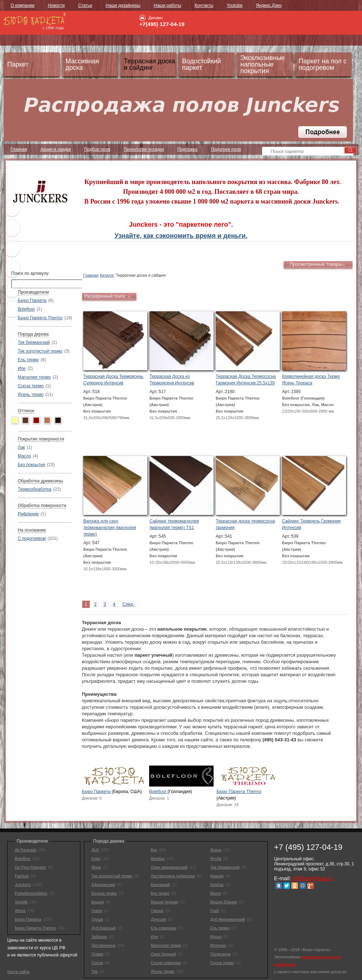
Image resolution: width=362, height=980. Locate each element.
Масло (24, 456)
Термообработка (35, 489)
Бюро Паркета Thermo (40, 318)
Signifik (21, 902)
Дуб (95, 850)
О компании (22, 5)
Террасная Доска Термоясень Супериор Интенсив (113, 380)
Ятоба (216, 858)
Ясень (216, 850)
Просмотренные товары (316, 264)
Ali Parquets (26, 850)
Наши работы (168, 5)
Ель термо (28, 360)
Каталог (107, 275)
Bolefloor (26, 309)
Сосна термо (31, 386)
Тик (95, 971)
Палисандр (221, 954)
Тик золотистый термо (40, 351)
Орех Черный (163, 954)
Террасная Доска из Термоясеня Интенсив (172, 380)
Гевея (97, 911)
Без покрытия (31, 465)
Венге (216, 893)
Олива (98, 954)
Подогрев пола (226, 149)
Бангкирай (161, 885)
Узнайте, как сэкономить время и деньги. (181, 236)
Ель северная (164, 928)
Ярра (96, 867)
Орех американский (169, 867)
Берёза (217, 885)
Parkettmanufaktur (31, 893)
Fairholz (22, 876)
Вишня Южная (224, 902)
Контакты (204, 5)
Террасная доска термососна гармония (245, 524)
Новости (56, 5)
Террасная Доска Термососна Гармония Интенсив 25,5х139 (246, 380)
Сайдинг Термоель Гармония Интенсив (311, 524)
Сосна (97, 963)
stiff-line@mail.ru (313, 878)
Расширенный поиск (105, 296)
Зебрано (99, 937)
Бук (154, 850)
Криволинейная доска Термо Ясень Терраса (311, 380)
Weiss (20, 911)
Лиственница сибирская (173, 876)
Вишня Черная (165, 902)
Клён (96, 858)
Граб (215, 911)
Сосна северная (166, 963)
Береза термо (104, 893)
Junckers (23, 885)
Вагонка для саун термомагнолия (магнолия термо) (110, 528)
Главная (19, 149)
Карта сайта (18, 972)
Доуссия (159, 919)
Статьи (85, 5)
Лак (21, 447)
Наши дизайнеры (123, 5)
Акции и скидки (56, 149)
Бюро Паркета (32, 301)
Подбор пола (97, 149)
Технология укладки (144, 149)
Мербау (158, 858)
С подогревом (32, 538)
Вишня (98, 902)
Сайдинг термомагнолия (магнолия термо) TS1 (174, 524)
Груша (97, 919)
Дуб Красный (104, 928)
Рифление (28, 514)
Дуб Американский (228, 919)
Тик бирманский (34, 342)
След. (128, 604)
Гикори (157, 911)
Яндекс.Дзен (269, 5)
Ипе (22, 368)
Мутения (218, 945)
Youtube (235, 5)
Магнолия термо (34, 377)
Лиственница (104, 945)
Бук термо (160, 893)
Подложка (188, 149)
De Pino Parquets (30, 867)
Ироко (216, 937)
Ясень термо (31, 395)
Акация (217, 876)
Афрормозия (104, 885)
